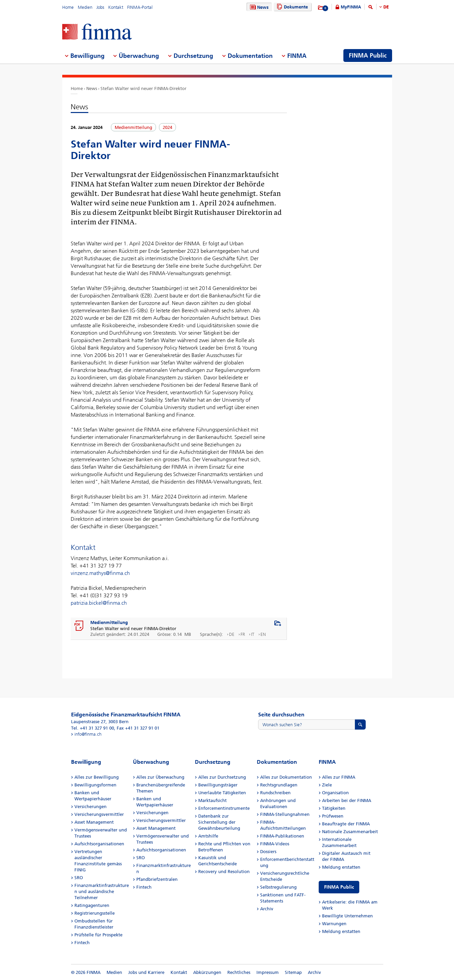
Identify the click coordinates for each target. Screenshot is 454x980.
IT (253, 634)
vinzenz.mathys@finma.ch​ (100, 573)
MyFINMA (351, 7)
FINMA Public (339, 887)
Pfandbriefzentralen (157, 879)
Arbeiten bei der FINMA (347, 800)
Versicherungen (90, 807)
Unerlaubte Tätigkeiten (222, 793)
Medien (85, 7)
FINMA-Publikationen (282, 836)
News (258, 7)
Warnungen (334, 924)
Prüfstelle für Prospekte (98, 935)
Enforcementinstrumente (224, 808)
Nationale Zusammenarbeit (350, 832)
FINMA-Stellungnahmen (285, 814)
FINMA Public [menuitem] (368, 55)
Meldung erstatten (341, 867)
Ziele (327, 785)
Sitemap (293, 972)
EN (263, 634)
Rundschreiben (275, 793)
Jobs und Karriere (146, 972)
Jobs (100, 7)
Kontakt (116, 7)
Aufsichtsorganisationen (99, 844)
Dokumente (291, 7)
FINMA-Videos (275, 844)
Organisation (335, 793)
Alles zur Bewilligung (97, 777)
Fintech (82, 943)
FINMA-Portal (140, 7)
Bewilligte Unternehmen (347, 916)
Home (68, 7)
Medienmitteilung (109, 622)
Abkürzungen (207, 972)
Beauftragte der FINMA (346, 824)
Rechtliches (239, 972)
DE (386, 7)
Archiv (267, 909)
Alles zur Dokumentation (286, 777)
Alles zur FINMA (339, 777)
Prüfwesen (333, 816)
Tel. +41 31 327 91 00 (93, 728)
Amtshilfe (208, 836)
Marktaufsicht (212, 800)
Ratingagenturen (92, 905)
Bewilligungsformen (95, 785)
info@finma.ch (88, 734)
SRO (79, 878)
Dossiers (268, 852)
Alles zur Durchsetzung (222, 777)
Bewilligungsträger (218, 785)
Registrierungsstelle (95, 913)
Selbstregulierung (278, 887)
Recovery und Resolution (224, 872)
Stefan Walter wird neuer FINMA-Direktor (143, 88)
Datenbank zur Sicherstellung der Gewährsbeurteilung (219, 822)
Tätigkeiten (334, 808)
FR (243, 634)
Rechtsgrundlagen (279, 785)
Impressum (268, 972)
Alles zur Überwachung (160, 777)
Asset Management (94, 822)
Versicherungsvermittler (99, 814)
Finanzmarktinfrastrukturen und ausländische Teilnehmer (102, 892)
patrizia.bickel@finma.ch (99, 603)
